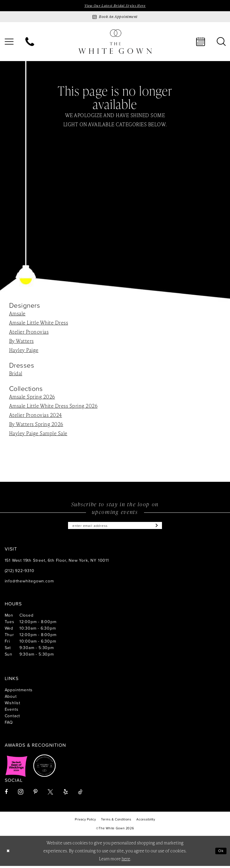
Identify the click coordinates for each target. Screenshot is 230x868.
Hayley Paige (24, 351)
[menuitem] (30, 42)
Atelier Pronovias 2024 (36, 416)
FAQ (9, 724)
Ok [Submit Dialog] (220, 853)
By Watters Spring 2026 (36, 425)
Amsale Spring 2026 (32, 397)
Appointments (19, 692)
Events (12, 711)
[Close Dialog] (9, 853)
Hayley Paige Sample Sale (38, 434)
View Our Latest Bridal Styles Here (115, 6)
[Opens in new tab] (16, 768)
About (11, 698)
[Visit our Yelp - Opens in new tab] (66, 794)
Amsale (17, 314)
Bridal (16, 374)
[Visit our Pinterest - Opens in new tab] (35, 794)
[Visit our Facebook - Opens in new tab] (6, 794)
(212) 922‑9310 (20, 573)
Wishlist (13, 705)
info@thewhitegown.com (29, 583)
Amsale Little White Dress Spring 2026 (53, 407)
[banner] (115, 42)
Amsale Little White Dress (39, 323)
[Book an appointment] (115, 18)
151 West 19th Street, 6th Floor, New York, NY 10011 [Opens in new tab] (57, 562)
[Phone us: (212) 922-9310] (30, 42)
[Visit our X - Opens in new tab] (50, 794)
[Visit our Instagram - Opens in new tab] (21, 794)
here (126, 861)
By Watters (21, 341)
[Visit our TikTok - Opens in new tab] (80, 794)
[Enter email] (115, 527)
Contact (13, 718)
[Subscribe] (163, 527)
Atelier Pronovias (29, 332)
